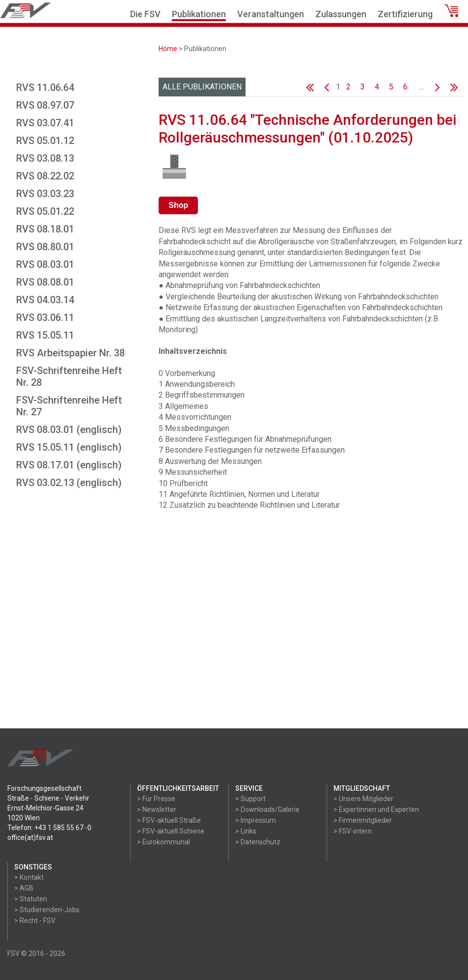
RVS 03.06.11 (45, 317)
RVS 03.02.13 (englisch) (69, 483)
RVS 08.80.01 (45, 247)
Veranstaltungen (271, 14)
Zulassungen (341, 14)
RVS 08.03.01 (45, 264)
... (422, 87)
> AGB (24, 888)
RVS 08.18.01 (45, 229)
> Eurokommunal (164, 842)
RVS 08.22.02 (45, 176)
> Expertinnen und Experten (376, 809)
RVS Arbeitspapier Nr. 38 (70, 353)
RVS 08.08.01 (45, 282)
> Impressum (256, 820)
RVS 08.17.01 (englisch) (69, 465)
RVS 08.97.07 (45, 105)
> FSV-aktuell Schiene (171, 831)
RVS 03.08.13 (45, 158)
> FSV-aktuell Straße (169, 820)
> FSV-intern (353, 831)
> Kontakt (29, 877)
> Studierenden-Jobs (47, 910)
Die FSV (145, 14)
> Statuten (31, 899)
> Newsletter (157, 809)
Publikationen (199, 14)
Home (168, 49)
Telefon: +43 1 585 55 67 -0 (49, 828)
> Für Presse (156, 799)
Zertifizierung (405, 14)
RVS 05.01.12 (45, 141)
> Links (246, 831)
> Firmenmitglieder (363, 820)
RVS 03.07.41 (45, 123)
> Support (250, 799)
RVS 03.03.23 (45, 194)
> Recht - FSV (35, 921)
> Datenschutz (258, 842)
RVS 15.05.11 (45, 335)
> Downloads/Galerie (267, 809)
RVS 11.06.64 (45, 87)
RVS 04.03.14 (45, 300)
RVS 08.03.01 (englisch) (69, 430)
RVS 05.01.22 (45, 211)
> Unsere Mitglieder (363, 799)
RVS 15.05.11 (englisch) (69, 447)
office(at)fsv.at (30, 837)
